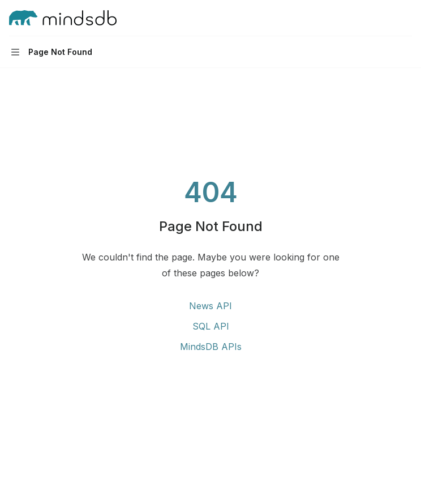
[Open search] (385, 18)
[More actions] (406, 18)
